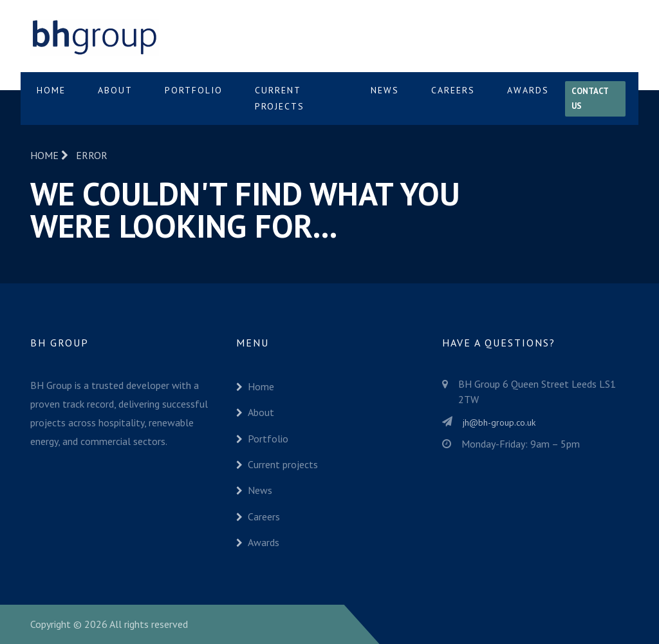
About (115, 90)
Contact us (590, 99)
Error (92, 155)
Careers (453, 90)
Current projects (280, 98)
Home (51, 90)
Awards (528, 90)
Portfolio (194, 90)
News (385, 90)
